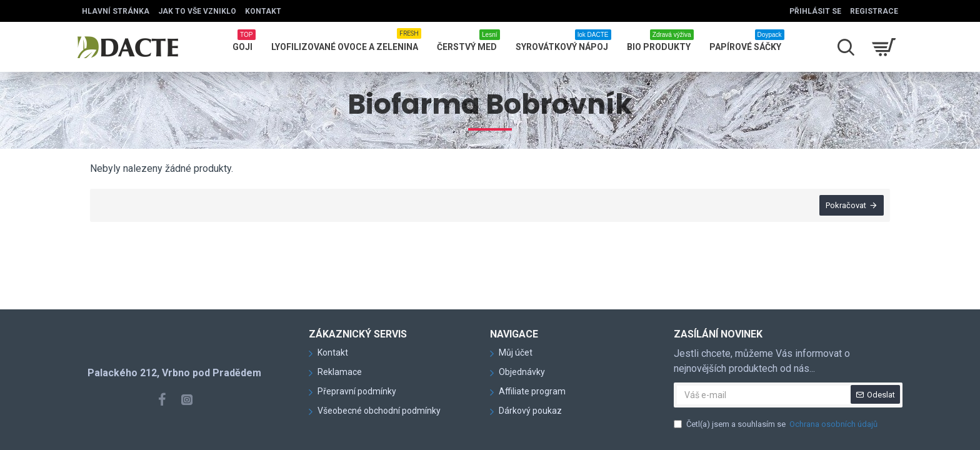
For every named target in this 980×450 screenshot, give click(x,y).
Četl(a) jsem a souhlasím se (777, 424)
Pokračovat (846, 205)
